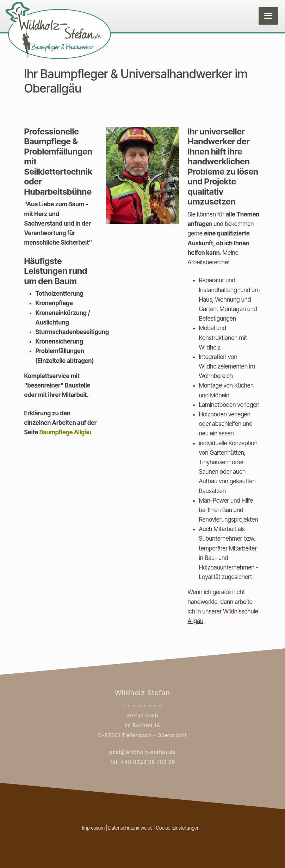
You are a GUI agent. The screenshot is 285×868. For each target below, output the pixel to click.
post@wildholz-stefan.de (142, 752)
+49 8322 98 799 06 (148, 762)
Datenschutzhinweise (130, 828)
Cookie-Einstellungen (178, 828)
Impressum (94, 828)
